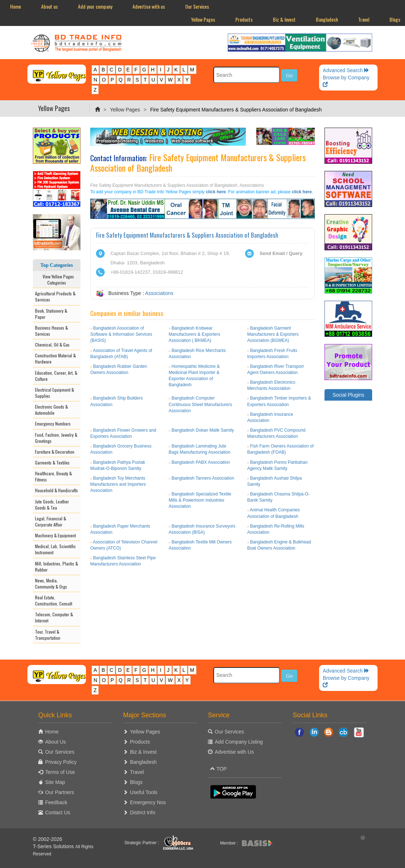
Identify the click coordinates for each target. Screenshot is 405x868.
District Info (143, 812)
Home (16, 6)
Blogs (136, 782)
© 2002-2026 (47, 839)
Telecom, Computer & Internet (54, 617)
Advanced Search (346, 70)
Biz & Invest (284, 19)
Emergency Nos (148, 802)
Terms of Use (60, 772)
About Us (56, 742)
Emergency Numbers (53, 424)
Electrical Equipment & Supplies (55, 393)
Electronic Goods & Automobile (51, 410)
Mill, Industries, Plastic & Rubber (56, 567)
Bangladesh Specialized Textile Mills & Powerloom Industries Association (200, 500)
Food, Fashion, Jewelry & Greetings (56, 438)
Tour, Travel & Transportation (48, 635)
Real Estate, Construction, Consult (54, 600)
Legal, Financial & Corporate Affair (51, 521)
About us (49, 6)
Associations (159, 293)
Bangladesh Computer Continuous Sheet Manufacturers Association (200, 404)
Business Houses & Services (51, 331)
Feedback (56, 802)
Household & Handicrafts (56, 490)
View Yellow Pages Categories (57, 279)
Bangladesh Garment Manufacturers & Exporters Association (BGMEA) (273, 334)
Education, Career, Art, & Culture (56, 376)
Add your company (95, 6)
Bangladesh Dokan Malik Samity (203, 430)
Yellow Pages (203, 19)
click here (216, 192)
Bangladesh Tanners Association (203, 478)
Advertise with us (149, 6)
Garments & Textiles (52, 462)
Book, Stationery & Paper (51, 314)
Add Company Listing (239, 742)
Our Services (197, 6)
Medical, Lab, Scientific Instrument (55, 549)
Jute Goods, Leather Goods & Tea (52, 505)
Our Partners (60, 792)
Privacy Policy (61, 762)
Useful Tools (144, 792)
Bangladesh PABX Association (201, 462)
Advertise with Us (234, 752)
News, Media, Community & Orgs (51, 583)
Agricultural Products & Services (55, 296)
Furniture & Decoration (55, 452)
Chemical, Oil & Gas (52, 345)
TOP (218, 769)
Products (244, 19)
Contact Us (58, 812)
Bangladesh (327, 19)
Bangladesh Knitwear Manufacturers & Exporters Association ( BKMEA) (194, 334)
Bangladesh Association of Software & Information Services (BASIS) (121, 334)
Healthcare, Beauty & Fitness (53, 476)
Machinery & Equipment (55, 535)
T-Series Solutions (54, 846)
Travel (364, 19)
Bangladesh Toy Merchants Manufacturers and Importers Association (118, 484)
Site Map (55, 782)
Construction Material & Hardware (55, 358)
